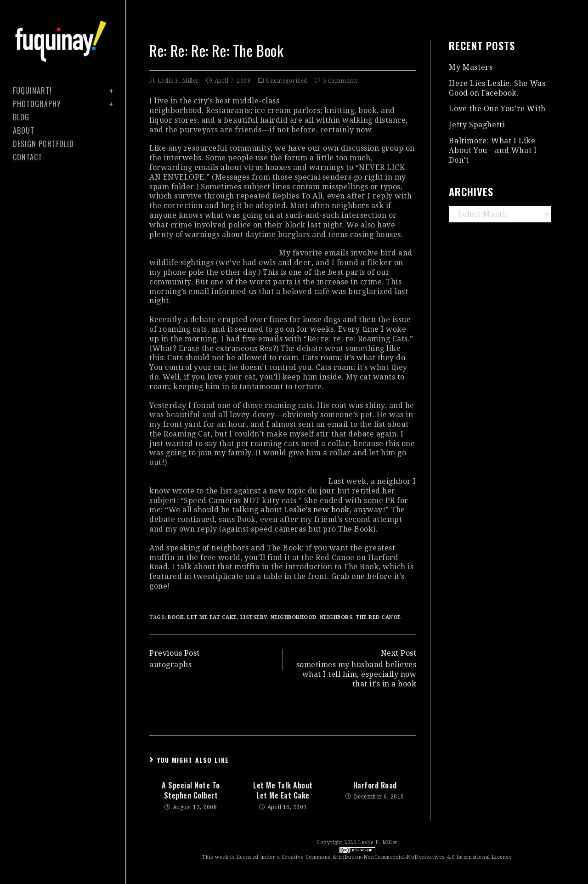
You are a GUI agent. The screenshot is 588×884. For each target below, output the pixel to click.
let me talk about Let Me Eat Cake (283, 790)
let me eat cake (212, 617)
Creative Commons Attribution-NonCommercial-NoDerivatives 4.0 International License (397, 857)
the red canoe (378, 617)
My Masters (471, 67)
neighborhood (294, 617)
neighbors (336, 617)
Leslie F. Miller (178, 81)
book (176, 617)
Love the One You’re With (497, 109)
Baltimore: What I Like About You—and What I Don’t (493, 150)
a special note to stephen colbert (191, 790)
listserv (254, 617)
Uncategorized (287, 81)
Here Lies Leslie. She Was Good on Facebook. (497, 88)
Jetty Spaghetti (477, 125)
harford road (375, 785)
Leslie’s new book (317, 510)
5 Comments (340, 81)
